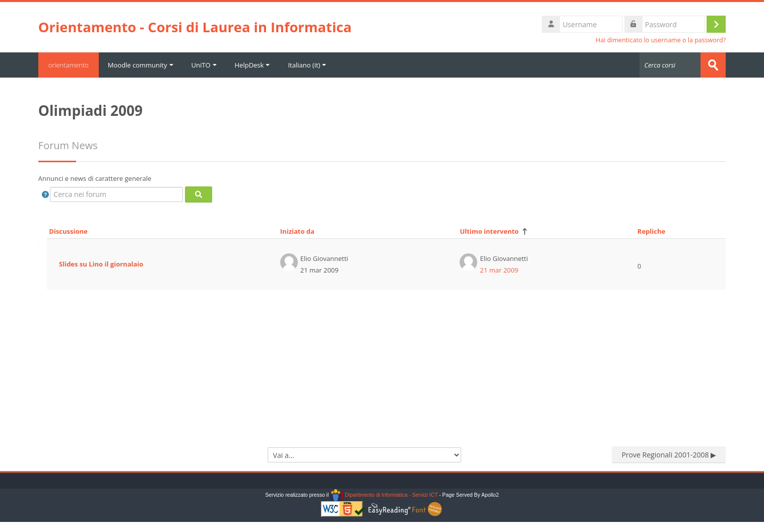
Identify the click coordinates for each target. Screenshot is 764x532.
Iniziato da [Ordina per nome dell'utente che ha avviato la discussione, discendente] (297, 231)
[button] (45, 194)
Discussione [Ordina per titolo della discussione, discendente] (68, 231)
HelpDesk (252, 65)
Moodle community (141, 65)
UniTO (204, 65)
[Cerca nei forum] (116, 194)
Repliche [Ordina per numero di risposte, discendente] (651, 231)
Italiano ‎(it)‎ (307, 65)
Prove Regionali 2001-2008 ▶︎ (669, 455)
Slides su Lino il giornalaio (101, 264)
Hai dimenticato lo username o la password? (661, 40)
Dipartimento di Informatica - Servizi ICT (384, 495)
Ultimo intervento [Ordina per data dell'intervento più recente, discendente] (489, 231)
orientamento (69, 65)
